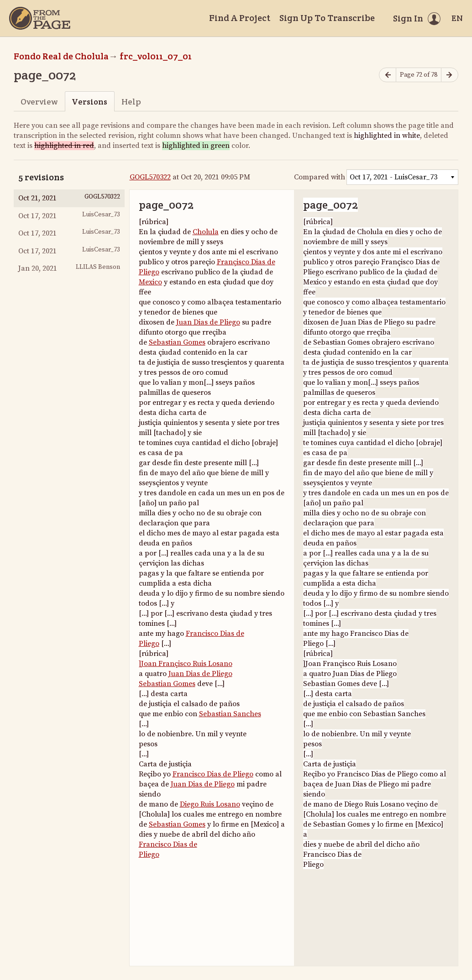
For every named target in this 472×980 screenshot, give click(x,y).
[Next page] (450, 75)
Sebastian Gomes (177, 342)
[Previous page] (388, 75)
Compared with (320, 177)
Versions (89, 102)
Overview (39, 102)
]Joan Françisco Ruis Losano (186, 664)
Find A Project (240, 18)
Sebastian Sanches (230, 714)
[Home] (40, 18)
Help (131, 102)
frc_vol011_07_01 (156, 56)
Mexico (150, 282)
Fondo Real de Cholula (61, 56)
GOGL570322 (150, 177)
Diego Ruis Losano (210, 804)
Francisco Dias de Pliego (213, 774)
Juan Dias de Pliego (208, 322)
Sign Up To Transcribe (327, 18)
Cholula (206, 232)
